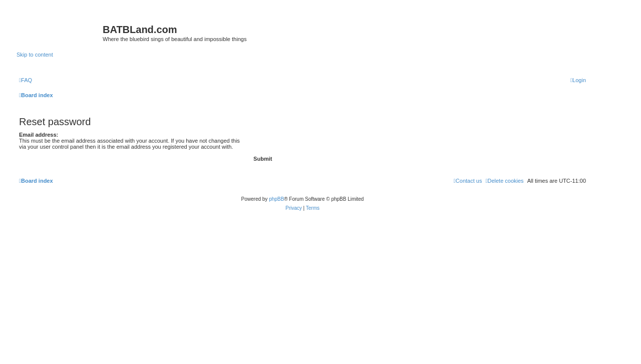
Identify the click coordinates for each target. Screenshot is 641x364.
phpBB (276, 199)
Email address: (39, 135)
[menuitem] (26, 80)
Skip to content (35, 55)
